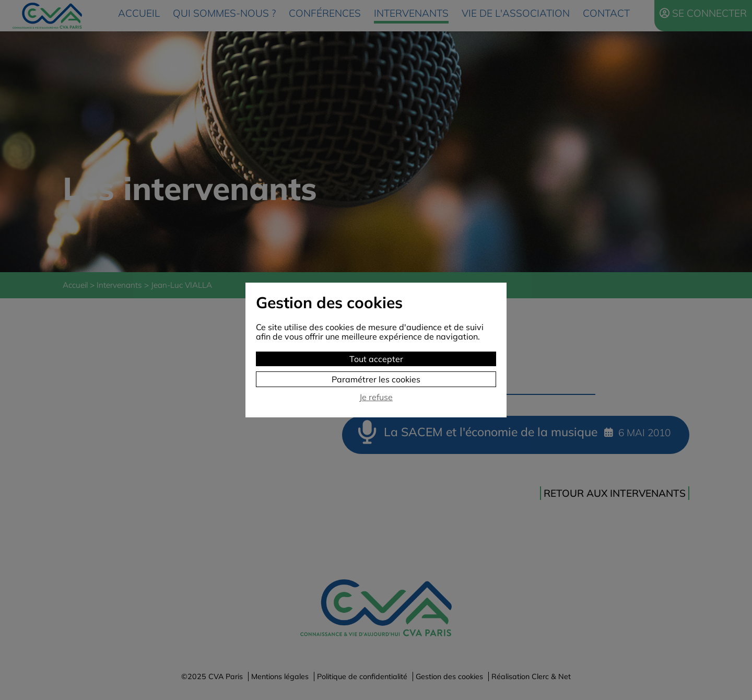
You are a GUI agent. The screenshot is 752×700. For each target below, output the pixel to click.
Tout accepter (376, 359)
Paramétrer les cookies (376, 379)
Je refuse (376, 397)
